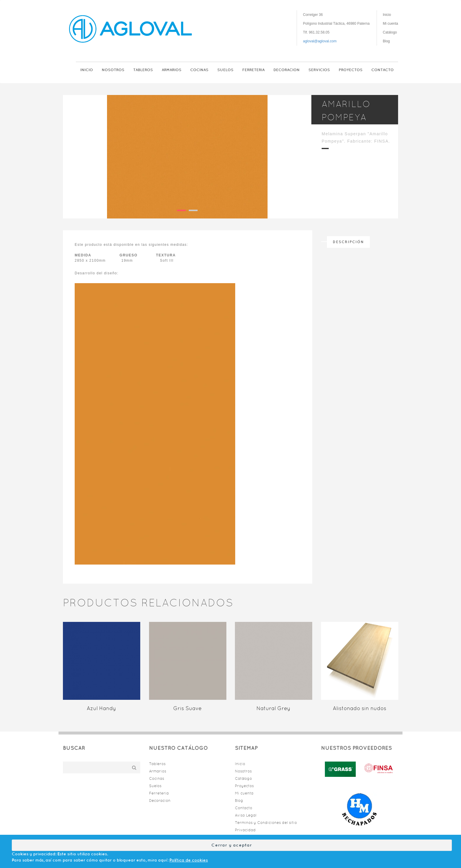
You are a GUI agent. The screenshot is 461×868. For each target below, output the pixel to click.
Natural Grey (273, 708)
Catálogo (390, 32)
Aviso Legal (246, 815)
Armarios (172, 70)
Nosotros (113, 70)
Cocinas (199, 70)
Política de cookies (189, 860)
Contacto (383, 70)
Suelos (225, 70)
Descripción (348, 242)
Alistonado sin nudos (360, 708)
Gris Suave (187, 708)
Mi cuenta (390, 24)
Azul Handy (101, 708)
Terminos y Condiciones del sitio (266, 823)
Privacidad (245, 830)
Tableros (143, 70)
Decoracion (287, 70)
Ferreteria (253, 70)
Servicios (319, 70)
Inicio (387, 15)
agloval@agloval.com (320, 41)
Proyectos (351, 70)
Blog (386, 41)
